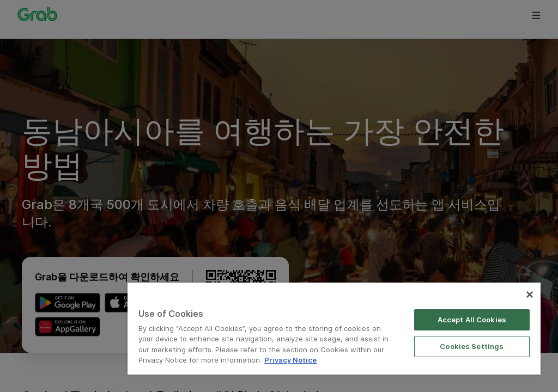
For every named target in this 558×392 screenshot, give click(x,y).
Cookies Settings (472, 346)
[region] (334, 329)
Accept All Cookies (472, 320)
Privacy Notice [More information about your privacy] (290, 360)
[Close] (530, 295)
